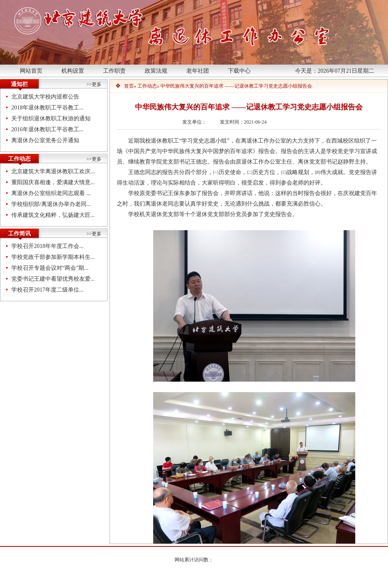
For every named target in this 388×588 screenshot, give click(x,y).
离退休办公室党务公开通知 (45, 140)
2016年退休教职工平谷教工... (47, 129)
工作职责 (114, 71)
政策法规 (156, 71)
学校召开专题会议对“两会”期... (50, 268)
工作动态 (147, 86)
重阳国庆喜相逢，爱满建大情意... (53, 182)
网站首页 (31, 71)
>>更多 (94, 84)
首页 (129, 86)
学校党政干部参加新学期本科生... (53, 257)
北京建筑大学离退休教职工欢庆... (53, 171)
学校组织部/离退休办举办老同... (51, 204)
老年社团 (198, 71)
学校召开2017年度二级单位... (47, 290)
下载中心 (239, 71)
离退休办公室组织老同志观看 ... (51, 193)
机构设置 (73, 71)
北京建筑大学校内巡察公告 (45, 97)
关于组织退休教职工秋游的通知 (51, 119)
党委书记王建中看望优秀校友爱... (53, 279)
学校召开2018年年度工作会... (47, 246)
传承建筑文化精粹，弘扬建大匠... (53, 215)
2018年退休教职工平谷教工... (47, 108)
